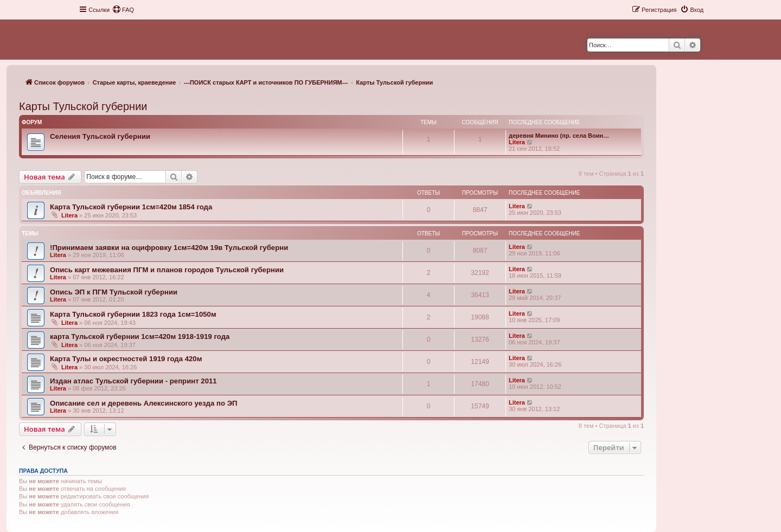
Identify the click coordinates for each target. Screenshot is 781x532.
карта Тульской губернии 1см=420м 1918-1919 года (140, 336)
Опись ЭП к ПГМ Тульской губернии (114, 292)
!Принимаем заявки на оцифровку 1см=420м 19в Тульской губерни (169, 248)
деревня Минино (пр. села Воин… (559, 136)
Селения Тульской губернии (100, 136)
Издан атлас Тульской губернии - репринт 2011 (133, 381)
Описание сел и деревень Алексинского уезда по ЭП (144, 403)
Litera (517, 142)
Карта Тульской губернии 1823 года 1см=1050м (133, 314)
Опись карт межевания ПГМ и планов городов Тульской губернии (167, 270)
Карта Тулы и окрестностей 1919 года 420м (126, 359)
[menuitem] (123, 10)
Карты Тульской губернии (83, 106)
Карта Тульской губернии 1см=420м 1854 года (131, 207)
